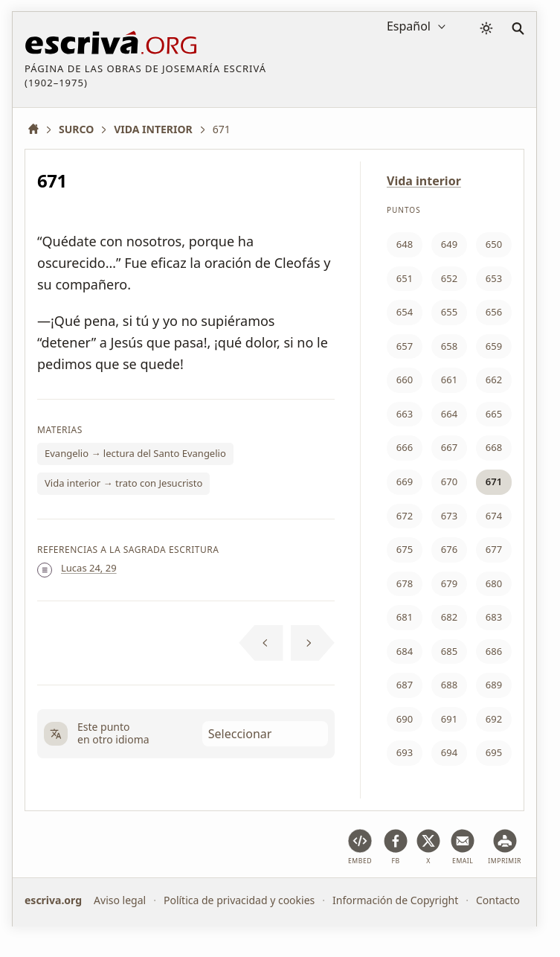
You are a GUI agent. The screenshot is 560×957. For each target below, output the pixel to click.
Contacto (498, 900)
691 (449, 719)
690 (405, 719)
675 (405, 549)
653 (494, 278)
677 (494, 549)
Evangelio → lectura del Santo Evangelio (135, 453)
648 (405, 244)
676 (449, 549)
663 (405, 414)
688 (449, 685)
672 (405, 516)
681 (405, 617)
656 (494, 312)
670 (449, 481)
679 (449, 583)
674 (494, 516)
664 (449, 414)
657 (405, 346)
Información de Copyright (395, 900)
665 (494, 414)
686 (494, 651)
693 (405, 752)
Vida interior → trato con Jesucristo (123, 483)
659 (494, 346)
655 (449, 312)
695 (494, 752)
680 (494, 583)
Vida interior (424, 181)
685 (449, 651)
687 (405, 685)
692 (494, 719)
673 (449, 516)
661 (449, 380)
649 (449, 244)
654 (405, 312)
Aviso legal (120, 900)
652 (449, 278)
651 (405, 278)
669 (405, 481)
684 (405, 651)
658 (449, 346)
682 (449, 617)
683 (494, 617)
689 (494, 685)
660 (405, 380)
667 (449, 447)
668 (494, 447)
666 (405, 447)
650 (494, 244)
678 (405, 583)
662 (494, 380)
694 (449, 752)
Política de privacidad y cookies (239, 900)
